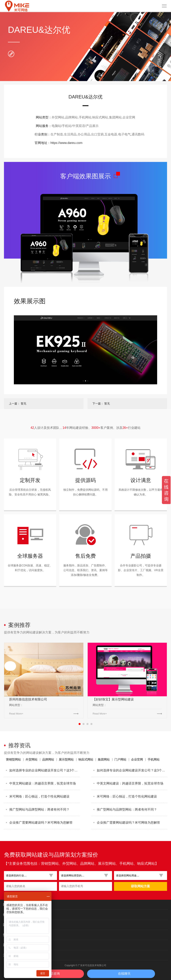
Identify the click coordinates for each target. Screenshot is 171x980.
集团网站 (104, 759)
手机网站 (154, 759)
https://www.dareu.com (66, 143)
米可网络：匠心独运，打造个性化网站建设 (39, 796)
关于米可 (9, 955)
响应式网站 (86, 759)
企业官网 (137, 759)
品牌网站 (48, 759)
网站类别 (9, 905)
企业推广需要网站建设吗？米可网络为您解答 (41, 823)
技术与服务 (11, 935)
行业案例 (9, 915)
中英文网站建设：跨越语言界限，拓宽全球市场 (43, 783)
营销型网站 (13, 759)
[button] (29, 876)
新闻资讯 (9, 945)
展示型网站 (66, 759)
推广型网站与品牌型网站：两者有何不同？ (39, 809)
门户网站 (120, 759)
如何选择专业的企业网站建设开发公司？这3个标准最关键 (44, 770)
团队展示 (9, 925)
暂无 (24, 404)
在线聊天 (124, 974)
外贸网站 (31, 759)
